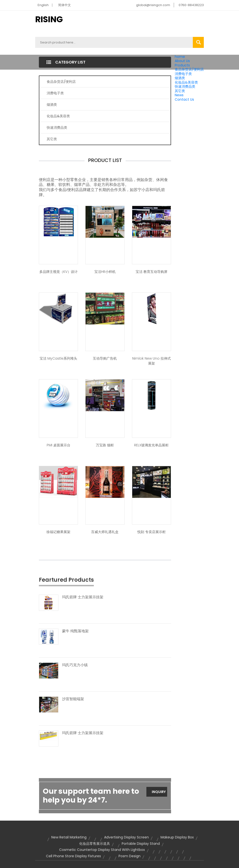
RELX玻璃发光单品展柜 (151, 445)
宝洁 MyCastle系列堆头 (58, 358)
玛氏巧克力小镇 (75, 665)
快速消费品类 (185, 86)
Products (182, 65)
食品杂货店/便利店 (189, 69)
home (180, 57)
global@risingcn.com (153, 5)
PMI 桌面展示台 (59, 445)
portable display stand (141, 844)
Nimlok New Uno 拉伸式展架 (152, 361)
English (43, 5)
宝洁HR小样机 (105, 272)
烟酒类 (180, 78)
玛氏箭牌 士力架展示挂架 (83, 597)
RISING (49, 19)
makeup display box (177, 837)
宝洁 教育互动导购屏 (152, 272)
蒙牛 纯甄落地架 (75, 631)
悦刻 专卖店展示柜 (152, 532)
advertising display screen (126, 837)
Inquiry (159, 792)
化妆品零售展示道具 (95, 844)
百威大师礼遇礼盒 (105, 532)
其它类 (180, 91)
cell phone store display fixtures (73, 856)
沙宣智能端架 (73, 699)
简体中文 (65, 5)
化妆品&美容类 (186, 82)
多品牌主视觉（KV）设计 (59, 272)
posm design (130, 856)
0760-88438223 (191, 5)
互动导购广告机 (105, 358)
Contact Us (184, 99)
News (179, 95)
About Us (182, 61)
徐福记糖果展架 (58, 532)
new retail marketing (69, 837)
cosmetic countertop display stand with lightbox (102, 850)
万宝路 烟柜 (105, 445)
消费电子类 (183, 74)
